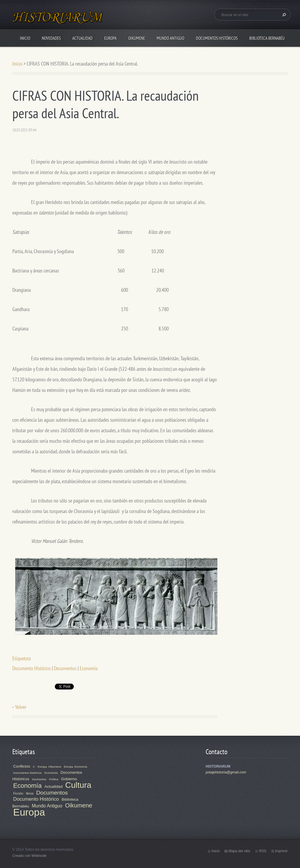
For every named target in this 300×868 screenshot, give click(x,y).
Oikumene (137, 38)
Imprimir (281, 851)
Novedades (51, 38)
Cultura (78, 785)
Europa (110, 38)
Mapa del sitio (239, 851)
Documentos (65, 668)
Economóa (51, 773)
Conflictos (22, 766)
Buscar (283, 15)
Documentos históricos (27, 773)
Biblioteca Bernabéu (267, 38)
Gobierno (69, 779)
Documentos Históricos (217, 38)
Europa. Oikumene (50, 767)
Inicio (25, 38)
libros (30, 793)
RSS (263, 851)
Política (54, 779)
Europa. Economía (75, 767)
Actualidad (82, 38)
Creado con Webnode (29, 856)
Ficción (18, 793)
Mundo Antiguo (171, 38)
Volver (21, 707)
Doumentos (39, 779)
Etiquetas (21, 658)
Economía (89, 668)
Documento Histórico (31, 668)
